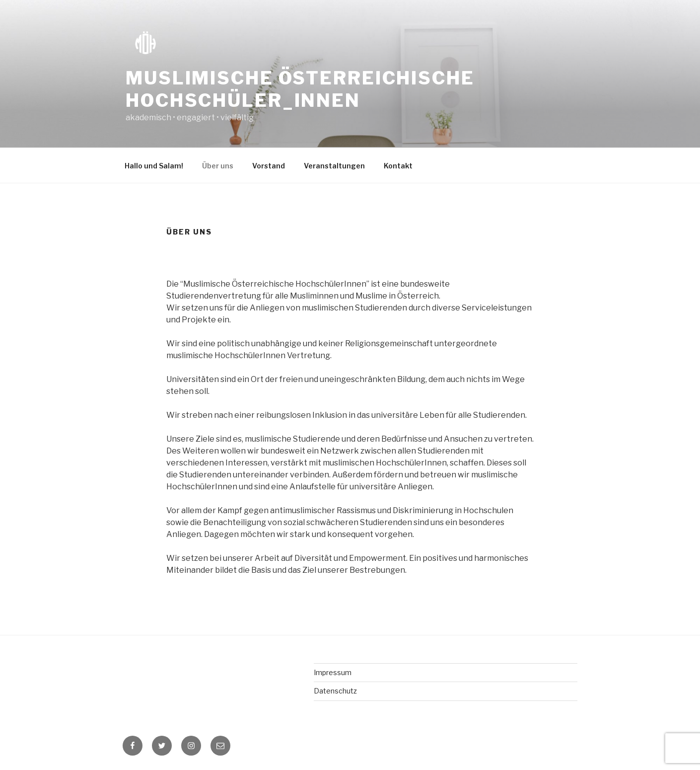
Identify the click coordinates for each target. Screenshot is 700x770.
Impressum (333, 672)
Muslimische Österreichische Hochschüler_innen (300, 89)
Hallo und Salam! (154, 166)
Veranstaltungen (334, 166)
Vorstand (269, 166)
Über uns (218, 166)
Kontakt (398, 166)
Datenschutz (335, 691)
